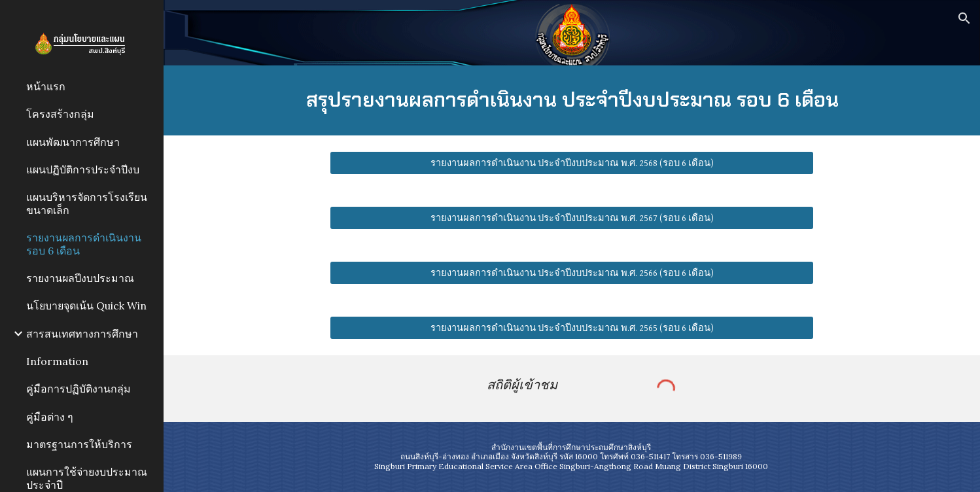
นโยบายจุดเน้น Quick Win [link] (86, 306)
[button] (964, 18)
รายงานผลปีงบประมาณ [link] (80, 278)
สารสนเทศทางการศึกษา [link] (82, 334)
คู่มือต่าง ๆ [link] (50, 417)
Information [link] (57, 361)
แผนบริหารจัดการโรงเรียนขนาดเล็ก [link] (87, 203)
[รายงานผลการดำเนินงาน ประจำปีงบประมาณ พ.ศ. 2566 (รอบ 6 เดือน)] (571, 273)
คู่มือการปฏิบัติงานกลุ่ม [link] (79, 389)
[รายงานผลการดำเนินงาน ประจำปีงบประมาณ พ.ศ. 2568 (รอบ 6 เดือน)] (571, 163)
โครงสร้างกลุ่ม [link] (60, 114)
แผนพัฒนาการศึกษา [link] (73, 142)
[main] (571, 100)
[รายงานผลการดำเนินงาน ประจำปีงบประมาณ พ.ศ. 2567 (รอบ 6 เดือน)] (571, 218)
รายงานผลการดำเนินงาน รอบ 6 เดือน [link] (84, 244)
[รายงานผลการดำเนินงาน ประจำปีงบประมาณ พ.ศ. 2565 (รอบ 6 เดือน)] (571, 328)
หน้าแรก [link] (46, 86)
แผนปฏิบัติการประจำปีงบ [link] (83, 169)
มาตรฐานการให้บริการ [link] (79, 444)
